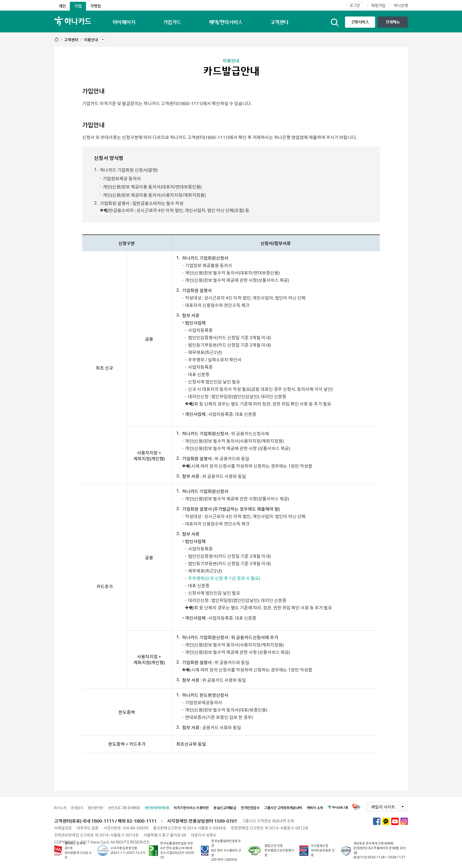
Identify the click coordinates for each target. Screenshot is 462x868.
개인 (62, 6)
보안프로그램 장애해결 (124, 808)
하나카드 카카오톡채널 (386, 821)
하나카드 (73, 21)
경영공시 (77, 808)
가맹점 (96, 6)
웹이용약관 (96, 808)
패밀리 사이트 (381, 806)
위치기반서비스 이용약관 (191, 808)
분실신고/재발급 (225, 808)
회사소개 (60, 808)
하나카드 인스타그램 (404, 821)
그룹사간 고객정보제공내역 (283, 808)
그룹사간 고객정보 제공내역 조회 (268, 821)
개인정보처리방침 (157, 808)
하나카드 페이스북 (377, 821)
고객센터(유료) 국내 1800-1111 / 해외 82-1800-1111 (105, 821)
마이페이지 (124, 22)
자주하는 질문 (88, 828)
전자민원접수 (250, 808)
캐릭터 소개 (315, 808)
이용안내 (91, 38)
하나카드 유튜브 (395, 821)
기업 (78, 6)
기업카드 (172, 22)
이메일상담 (63, 828)
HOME (56, 40)
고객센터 (279, 22)
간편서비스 (360, 22)
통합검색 (335, 22)
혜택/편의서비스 (226, 22)
